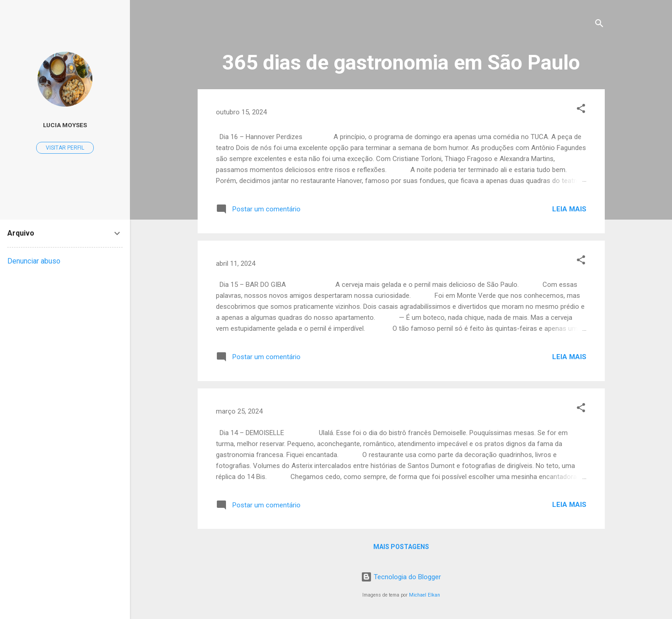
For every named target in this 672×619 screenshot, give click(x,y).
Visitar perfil (65, 148)
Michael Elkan (425, 595)
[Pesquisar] (599, 25)
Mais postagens (401, 547)
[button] (581, 110)
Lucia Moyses (65, 125)
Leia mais (569, 209)
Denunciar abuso (34, 261)
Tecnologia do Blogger (401, 577)
